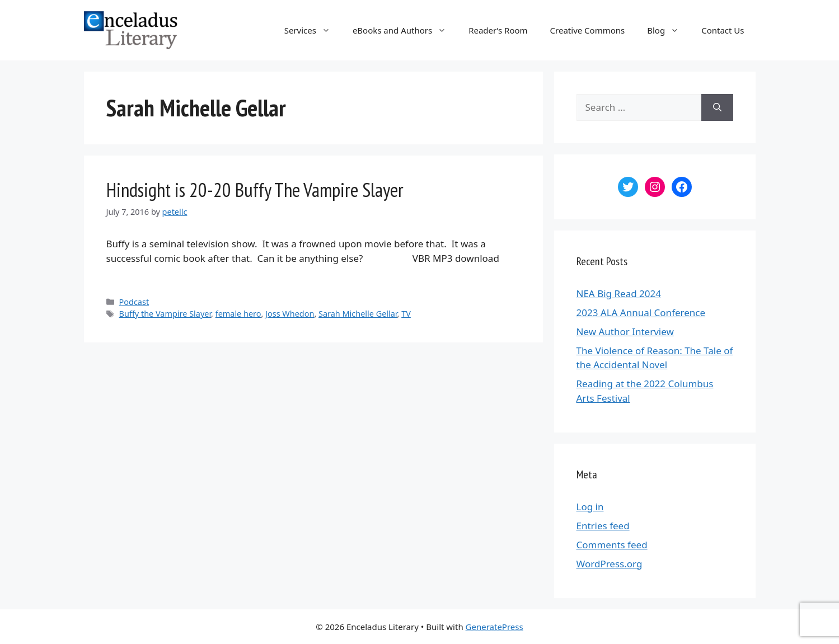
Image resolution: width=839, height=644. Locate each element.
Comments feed (612, 545)
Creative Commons (588, 30)
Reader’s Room (498, 30)
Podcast (134, 302)
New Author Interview (625, 332)
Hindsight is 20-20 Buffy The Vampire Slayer (255, 190)
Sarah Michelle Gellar (358, 314)
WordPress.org (610, 564)
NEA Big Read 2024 (619, 293)
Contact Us (723, 30)
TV (406, 314)
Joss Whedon (290, 314)
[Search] (717, 107)
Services (313, 30)
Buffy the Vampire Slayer (165, 314)
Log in (590, 507)
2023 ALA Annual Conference (641, 312)
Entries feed (603, 526)
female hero (238, 314)
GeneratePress (495, 627)
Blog (669, 30)
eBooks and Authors (405, 30)
